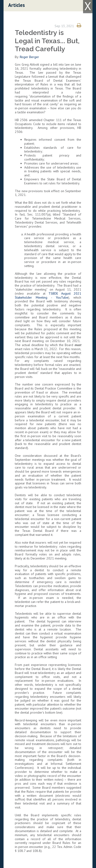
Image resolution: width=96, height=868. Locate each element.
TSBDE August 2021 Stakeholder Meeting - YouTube (48, 295)
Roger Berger (29, 57)
